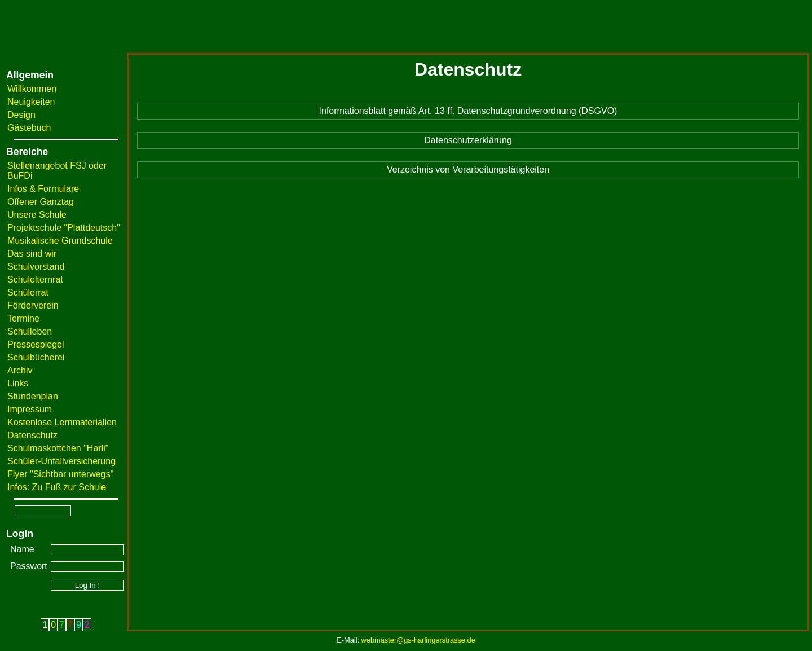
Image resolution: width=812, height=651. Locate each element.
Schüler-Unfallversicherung (61, 461)
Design (21, 115)
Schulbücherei (36, 357)
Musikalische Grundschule (60, 241)
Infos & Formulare (43, 189)
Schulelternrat (35, 280)
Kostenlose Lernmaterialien (62, 422)
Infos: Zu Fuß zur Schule (57, 487)
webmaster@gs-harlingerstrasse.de (418, 640)
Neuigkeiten (31, 102)
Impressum (30, 409)
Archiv (20, 370)
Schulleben (30, 331)
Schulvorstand (36, 267)
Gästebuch (29, 128)
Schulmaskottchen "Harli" (58, 448)
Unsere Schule (37, 215)
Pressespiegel (36, 344)
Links (18, 383)
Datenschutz (32, 435)
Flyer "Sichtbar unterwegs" (60, 474)
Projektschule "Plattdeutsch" (64, 228)
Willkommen (32, 89)
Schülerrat (28, 292)
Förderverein (33, 305)
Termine (23, 318)
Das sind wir (32, 254)
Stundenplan (33, 396)
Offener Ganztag (41, 202)
